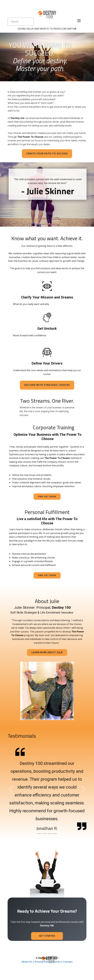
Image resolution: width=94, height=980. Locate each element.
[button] (11, 789)
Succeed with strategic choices (47, 385)
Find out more (47, 496)
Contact (68, 962)
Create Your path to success (47, 153)
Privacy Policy (43, 962)
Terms (57, 962)
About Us (27, 962)
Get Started (47, 936)
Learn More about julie (47, 652)
